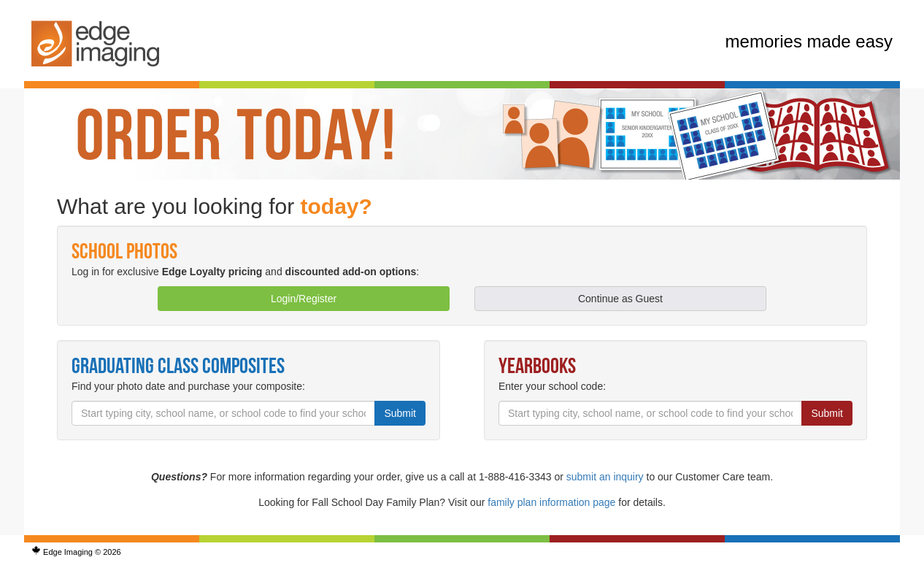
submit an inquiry (605, 477)
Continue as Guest (620, 299)
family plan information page (551, 502)
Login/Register (304, 299)
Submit (400, 413)
